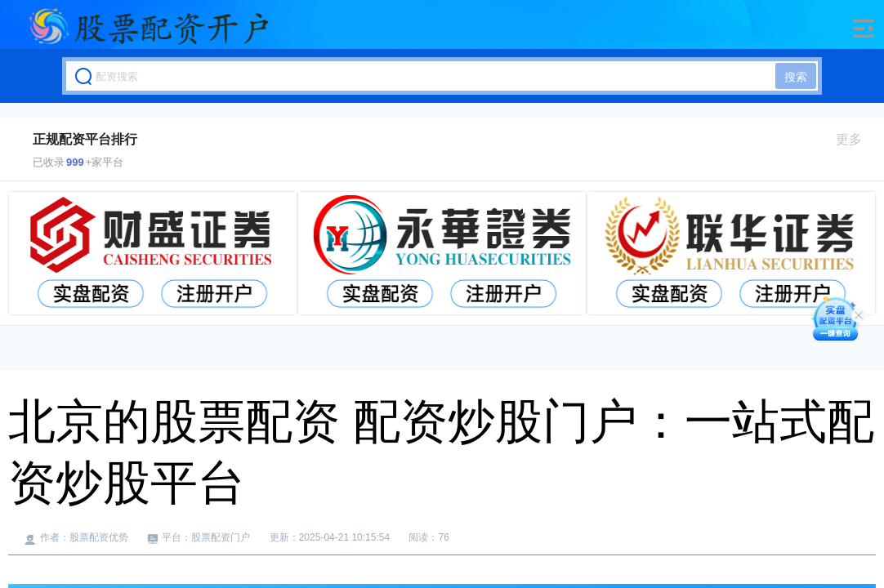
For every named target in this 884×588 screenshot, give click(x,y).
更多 (856, 139)
